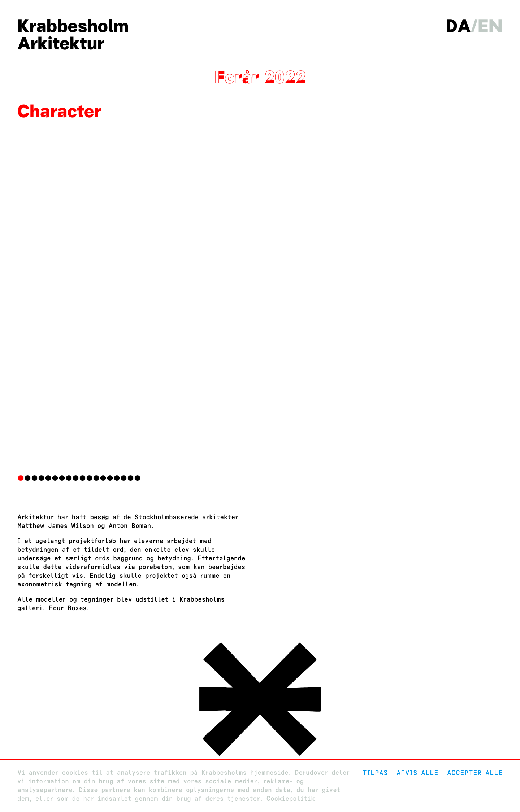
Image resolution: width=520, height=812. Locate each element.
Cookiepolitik (290, 799)
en (490, 26)
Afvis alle (417, 773)
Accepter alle (475, 773)
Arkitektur (61, 43)
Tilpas (375, 773)
